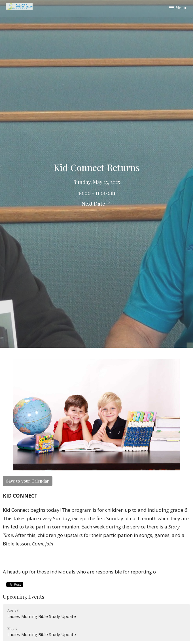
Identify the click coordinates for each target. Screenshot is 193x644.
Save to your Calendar (28, 481)
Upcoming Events (24, 597)
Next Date (97, 204)
